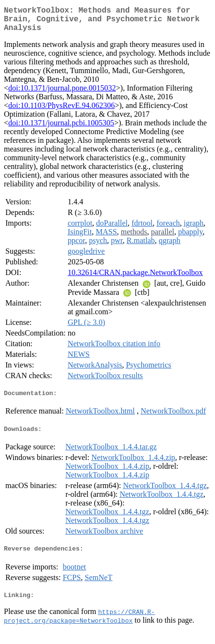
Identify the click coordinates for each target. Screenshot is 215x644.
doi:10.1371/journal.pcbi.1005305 (61, 129)
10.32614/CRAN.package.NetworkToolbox (135, 278)
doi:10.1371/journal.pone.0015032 (62, 94)
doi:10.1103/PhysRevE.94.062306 (61, 111)
